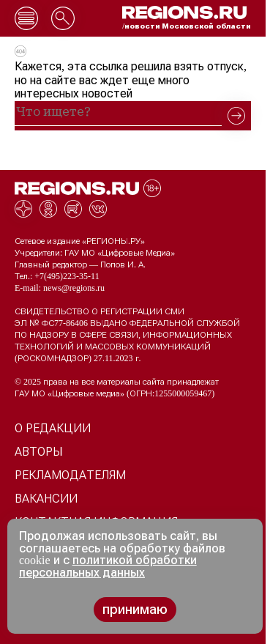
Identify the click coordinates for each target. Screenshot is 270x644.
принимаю (135, 610)
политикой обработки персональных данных (108, 566)
